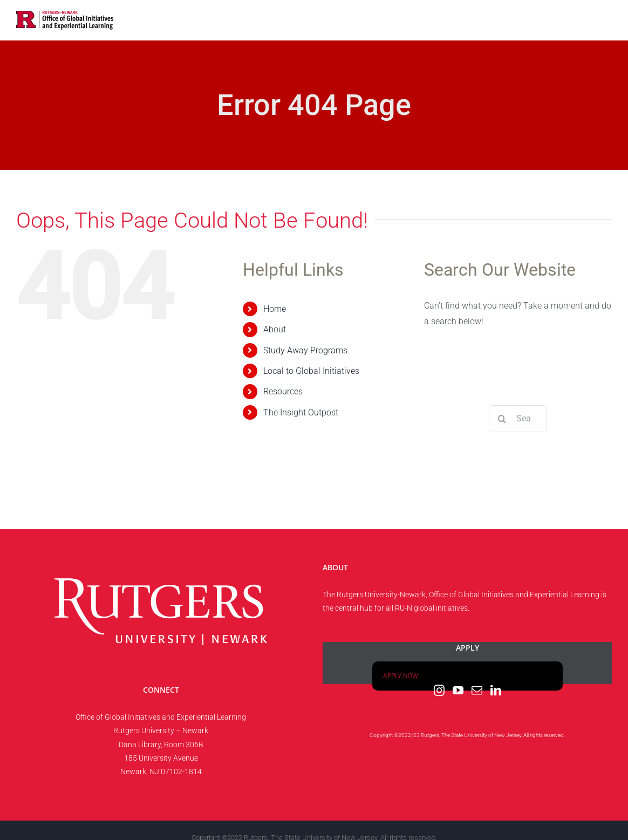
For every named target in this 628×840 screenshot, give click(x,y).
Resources (283, 391)
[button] (595, 19)
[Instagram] (439, 691)
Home (275, 309)
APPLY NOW (401, 676)
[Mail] (477, 691)
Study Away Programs (305, 350)
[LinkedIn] (496, 691)
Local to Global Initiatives (311, 371)
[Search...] (518, 419)
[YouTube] (458, 691)
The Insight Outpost (301, 412)
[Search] (502, 419)
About (275, 329)
